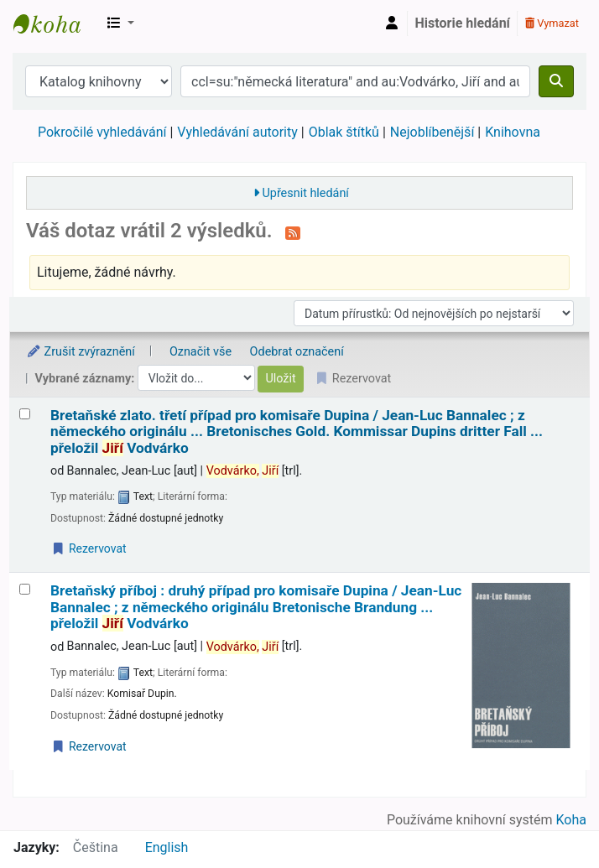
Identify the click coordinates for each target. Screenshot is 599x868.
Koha (571, 820)
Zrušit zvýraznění (81, 352)
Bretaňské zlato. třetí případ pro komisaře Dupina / (297, 432)
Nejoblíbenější (432, 132)
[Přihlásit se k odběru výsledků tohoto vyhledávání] (293, 232)
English (167, 847)
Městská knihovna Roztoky (55, 23)
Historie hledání (463, 23)
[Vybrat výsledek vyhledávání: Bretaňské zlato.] (25, 414)
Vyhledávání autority (237, 132)
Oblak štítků (344, 132)
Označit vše (201, 352)
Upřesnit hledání (305, 193)
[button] (121, 23)
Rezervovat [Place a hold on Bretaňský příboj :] (89, 746)
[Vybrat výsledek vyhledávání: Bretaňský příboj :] (25, 589)
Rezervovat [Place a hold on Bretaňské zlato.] (89, 548)
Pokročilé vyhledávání (102, 132)
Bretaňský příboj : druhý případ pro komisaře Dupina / (256, 607)
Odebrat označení (297, 352)
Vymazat (552, 23)
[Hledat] (556, 81)
